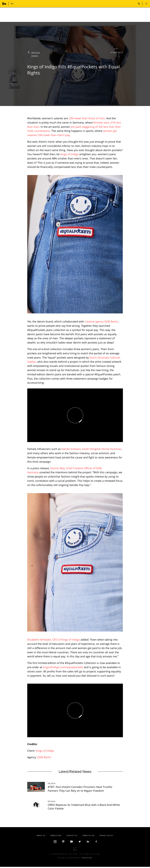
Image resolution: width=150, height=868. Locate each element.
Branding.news (5, 4)
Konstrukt (87, 858)
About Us (41, 835)
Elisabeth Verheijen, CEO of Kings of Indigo (54, 640)
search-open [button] (139, 4)
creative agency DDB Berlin (101, 321)
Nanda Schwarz (71, 449)
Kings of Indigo (69, 154)
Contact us (72, 835)
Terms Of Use (88, 835)
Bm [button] (12, 4)
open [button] (146, 4)
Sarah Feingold (91, 449)
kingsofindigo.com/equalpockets (63, 667)
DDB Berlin (44, 757)
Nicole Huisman (111, 449)
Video (35, 56)
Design (36, 53)
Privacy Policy (106, 835)
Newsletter (56, 835)
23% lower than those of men (87, 118)
